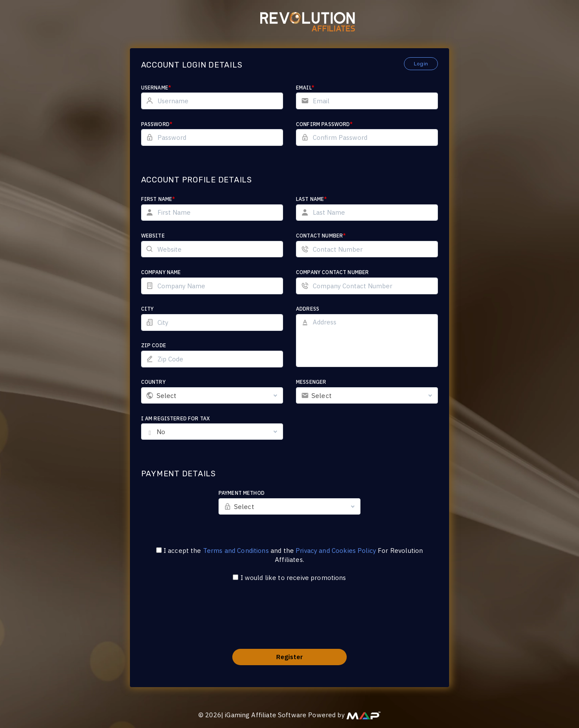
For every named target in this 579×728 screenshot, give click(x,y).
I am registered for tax (176, 418)
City (148, 309)
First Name (158, 199)
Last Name (312, 199)
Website (153, 236)
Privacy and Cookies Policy (336, 551)
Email (305, 88)
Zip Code (154, 345)
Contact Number (321, 236)
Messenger (311, 382)
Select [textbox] (167, 396)
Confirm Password (325, 124)
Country (153, 382)
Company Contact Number (332, 272)
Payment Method (242, 493)
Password (157, 124)
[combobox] (212, 395)
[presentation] (289, 621)
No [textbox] (161, 432)
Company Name (161, 272)
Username (156, 88)
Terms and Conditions (236, 551)
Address (308, 309)
